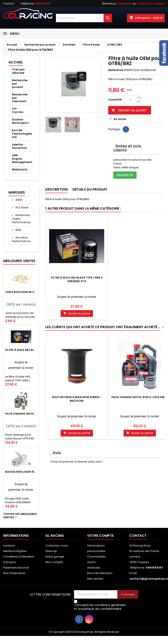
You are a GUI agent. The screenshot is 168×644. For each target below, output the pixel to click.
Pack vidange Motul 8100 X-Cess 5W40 (140, 397)
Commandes (96, 557)
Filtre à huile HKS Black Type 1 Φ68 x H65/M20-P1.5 (21, 350)
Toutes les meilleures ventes (20, 516)
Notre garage (55, 557)
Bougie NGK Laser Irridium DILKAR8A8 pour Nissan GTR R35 (21, 472)
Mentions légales (15, 551)
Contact (9, 3)
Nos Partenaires (14, 573)
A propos (10, 562)
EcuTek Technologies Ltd (22, 134)
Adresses (94, 568)
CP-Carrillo (18, 110)
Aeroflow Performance (21, 239)
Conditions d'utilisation (19, 557)
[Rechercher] (84, 18)
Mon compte (54, 562)
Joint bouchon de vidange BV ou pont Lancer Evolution (21, 292)
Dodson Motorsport (20, 121)
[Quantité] (130, 100)
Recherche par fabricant (20, 98)
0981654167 (43, 3)
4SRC (19, 200)
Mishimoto (20, 169)
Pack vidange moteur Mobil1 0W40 (21, 414)
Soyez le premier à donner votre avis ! (77, 462)
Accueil (16, 62)
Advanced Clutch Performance (21, 219)
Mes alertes (95, 579)
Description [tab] (56, 189)
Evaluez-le (125, 175)
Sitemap (51, 551)
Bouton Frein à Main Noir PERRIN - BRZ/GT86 (77, 399)
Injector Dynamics (19, 146)
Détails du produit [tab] (90, 189)
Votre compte (100, 536)
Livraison (9, 546)
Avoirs (91, 562)
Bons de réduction (100, 573)
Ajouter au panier (129, 110)
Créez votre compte (151, 3)
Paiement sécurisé (16, 568)
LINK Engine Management (22, 159)
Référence (116, 70)
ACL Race (21, 207)
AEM (18, 230)
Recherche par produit (20, 84)
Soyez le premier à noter (77, 297)
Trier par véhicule (18, 71)
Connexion (124, 3)
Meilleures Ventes (19, 261)
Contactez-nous (57, 546)
